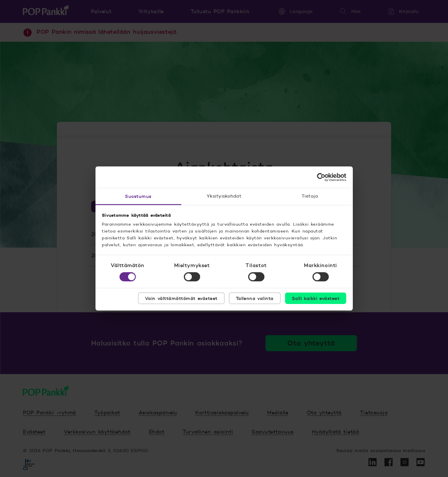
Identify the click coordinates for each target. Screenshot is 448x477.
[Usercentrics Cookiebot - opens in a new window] (321, 177)
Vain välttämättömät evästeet (181, 298)
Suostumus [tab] (138, 196)
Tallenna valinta (255, 298)
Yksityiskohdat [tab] (224, 196)
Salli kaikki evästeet (316, 298)
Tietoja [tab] (310, 196)
